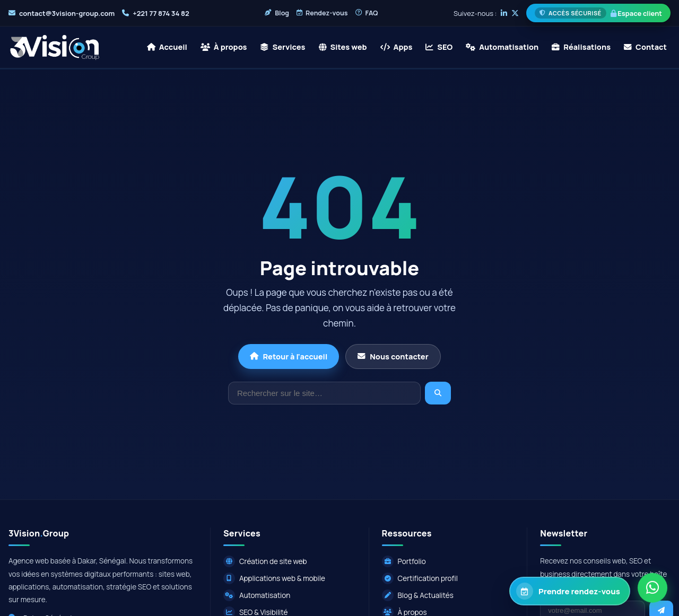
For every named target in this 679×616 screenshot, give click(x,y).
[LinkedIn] (504, 13)
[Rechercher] (324, 393)
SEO (439, 47)
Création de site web (265, 561)
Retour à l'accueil (289, 357)
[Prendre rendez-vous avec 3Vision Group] (570, 591)
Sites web (343, 47)
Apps (397, 47)
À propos (224, 47)
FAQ (367, 13)
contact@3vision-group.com (67, 13)
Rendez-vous (322, 13)
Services (282, 47)
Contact (645, 47)
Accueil (167, 47)
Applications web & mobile (274, 578)
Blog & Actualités (418, 595)
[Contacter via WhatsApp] (652, 588)
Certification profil (420, 578)
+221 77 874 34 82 (161, 13)
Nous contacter (393, 357)
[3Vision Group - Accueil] (55, 47)
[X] (515, 13)
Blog (277, 13)
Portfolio (404, 561)
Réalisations (581, 47)
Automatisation (502, 47)
